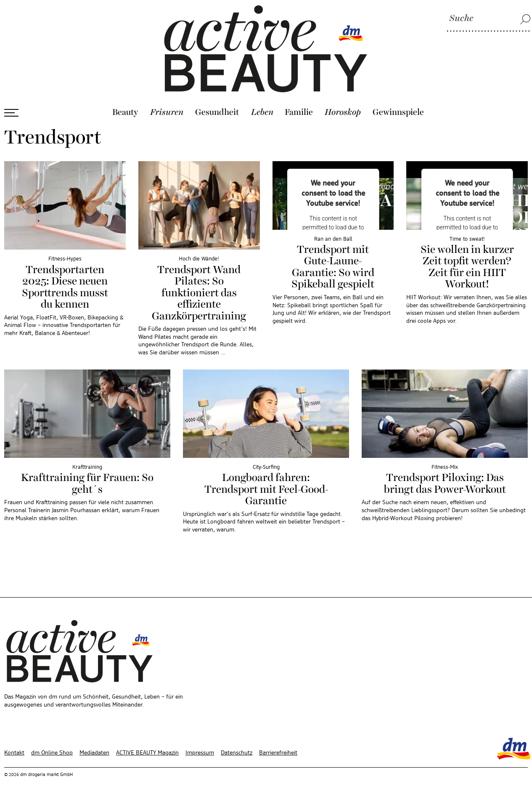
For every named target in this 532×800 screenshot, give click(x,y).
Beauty (125, 112)
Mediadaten (94, 753)
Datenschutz (237, 753)
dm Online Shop (52, 753)
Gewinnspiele (398, 112)
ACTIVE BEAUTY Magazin (147, 753)
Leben (262, 112)
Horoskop (343, 112)
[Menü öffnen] (11, 113)
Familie (299, 112)
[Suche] (489, 19)
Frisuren (167, 112)
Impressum (200, 753)
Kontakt (14, 753)
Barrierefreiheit (278, 753)
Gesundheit (217, 112)
